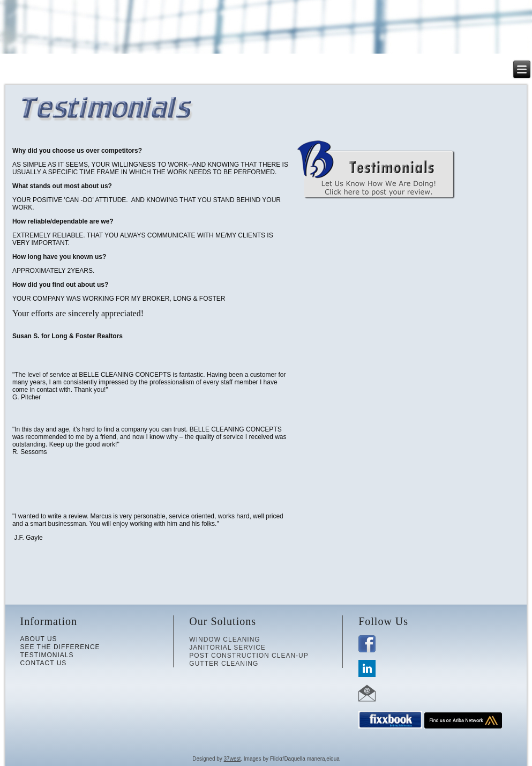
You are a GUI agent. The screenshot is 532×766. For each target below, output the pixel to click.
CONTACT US (43, 663)
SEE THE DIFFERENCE (60, 647)
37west (233, 759)
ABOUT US (38, 639)
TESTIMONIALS (47, 655)
